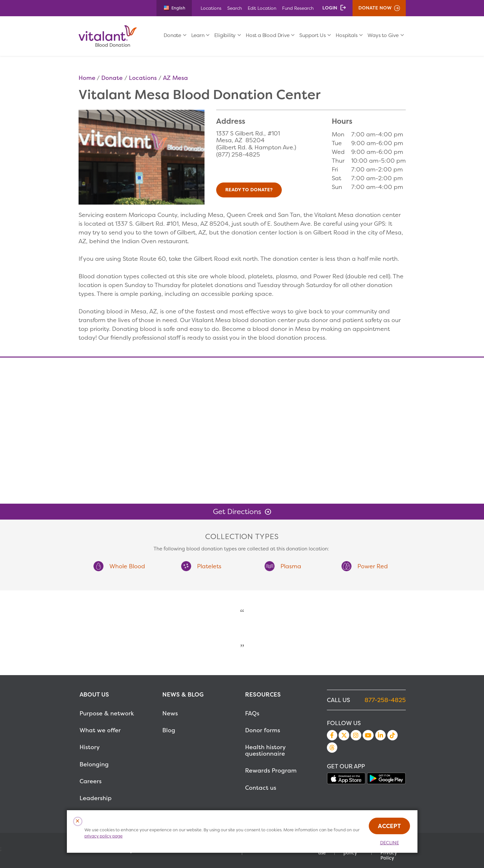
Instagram (356, 735)
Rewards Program (271, 770)
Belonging (94, 764)
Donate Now (375, 8)
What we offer (100, 730)
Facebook (332, 735)
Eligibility (225, 35)
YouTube (368, 735)
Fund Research (298, 8)
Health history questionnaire (265, 750)
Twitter (344, 735)
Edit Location (262, 8)
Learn (198, 35)
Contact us (261, 788)
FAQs (252, 713)
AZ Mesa (175, 78)
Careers (91, 781)
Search (235, 8)
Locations (211, 8)
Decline (390, 843)
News (170, 713)
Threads (332, 748)
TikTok (392, 735)
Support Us (312, 35)
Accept (389, 826)
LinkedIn (380, 735)
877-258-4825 (385, 700)
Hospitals (347, 35)
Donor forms (263, 730)
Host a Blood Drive (268, 35)
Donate (172, 35)
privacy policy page (104, 836)
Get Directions (237, 511)
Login (330, 8)
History (90, 747)
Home (87, 78)
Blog (169, 730)
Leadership (96, 798)
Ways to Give (383, 35)
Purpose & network (107, 713)
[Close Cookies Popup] (78, 821)
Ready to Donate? (249, 190)
